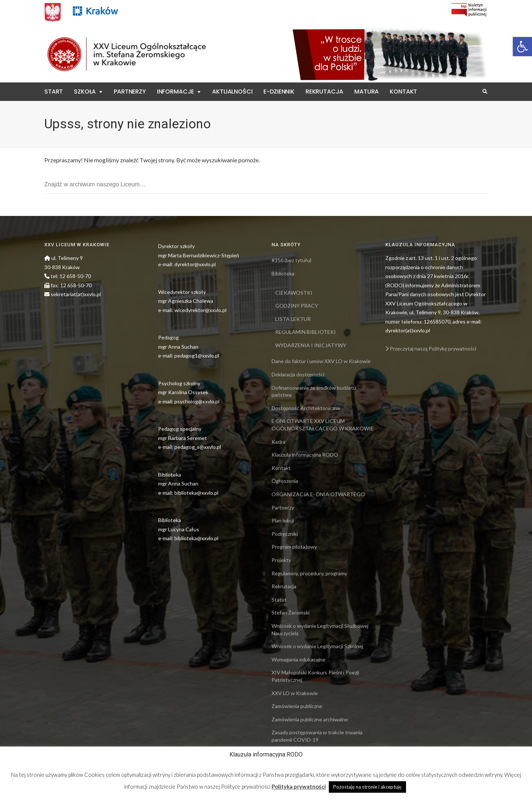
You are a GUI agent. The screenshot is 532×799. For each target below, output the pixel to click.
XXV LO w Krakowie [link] (295, 693)
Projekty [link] (281, 560)
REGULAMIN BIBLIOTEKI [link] (306, 332)
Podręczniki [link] (285, 534)
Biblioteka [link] (283, 273)
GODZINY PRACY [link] (297, 306)
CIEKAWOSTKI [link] (294, 293)
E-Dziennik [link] (279, 92)
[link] (522, 47)
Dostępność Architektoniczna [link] (306, 408)
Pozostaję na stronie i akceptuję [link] (367, 787)
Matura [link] (366, 92)
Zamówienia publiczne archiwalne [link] (310, 719)
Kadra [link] (278, 442)
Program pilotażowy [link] (294, 547)
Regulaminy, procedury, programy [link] (309, 573)
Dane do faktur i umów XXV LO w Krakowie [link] (321, 361)
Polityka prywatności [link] (299, 786)
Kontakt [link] (403, 92)
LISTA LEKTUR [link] (293, 319)
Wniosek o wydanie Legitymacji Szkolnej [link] (317, 646)
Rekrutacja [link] (324, 92)
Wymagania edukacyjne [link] (299, 659)
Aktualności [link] (232, 92)
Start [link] (54, 92)
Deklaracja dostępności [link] (298, 374)
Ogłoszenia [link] (285, 481)
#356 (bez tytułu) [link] (291, 260)
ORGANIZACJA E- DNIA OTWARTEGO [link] (318, 494)
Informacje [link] (175, 92)
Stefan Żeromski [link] (291, 612)
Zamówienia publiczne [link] (297, 706)
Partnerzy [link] (130, 92)
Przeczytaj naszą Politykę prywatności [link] (431, 348)
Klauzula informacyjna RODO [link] (305, 455)
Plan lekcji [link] (283, 520)
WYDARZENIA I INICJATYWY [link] (311, 345)
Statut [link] (279, 600)
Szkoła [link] (85, 92)
